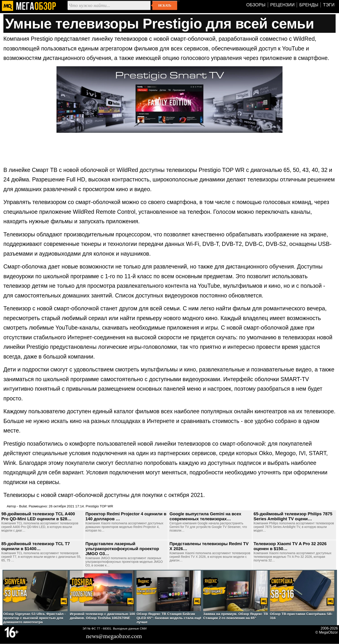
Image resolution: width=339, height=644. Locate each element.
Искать (165, 5)
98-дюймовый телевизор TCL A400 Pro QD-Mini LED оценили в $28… (38, 516)
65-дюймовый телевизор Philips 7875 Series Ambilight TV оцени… (293, 516)
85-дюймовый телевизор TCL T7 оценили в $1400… (36, 546)
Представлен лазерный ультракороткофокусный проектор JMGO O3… (122, 549)
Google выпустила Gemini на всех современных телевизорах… (205, 516)
